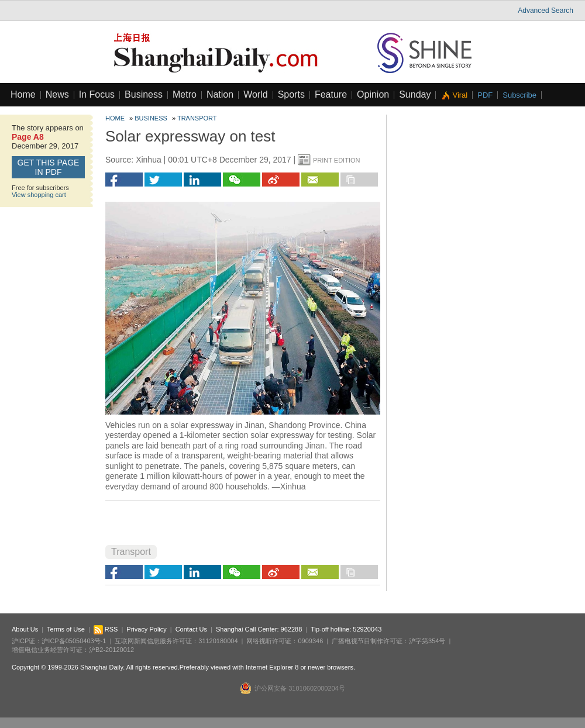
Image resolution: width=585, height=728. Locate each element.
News (57, 94)
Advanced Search (546, 11)
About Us (25, 629)
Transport (197, 118)
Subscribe (519, 95)
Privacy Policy (146, 629)
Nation (220, 94)
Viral (460, 95)
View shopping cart (39, 195)
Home (23, 94)
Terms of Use (66, 629)
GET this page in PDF (49, 167)
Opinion (373, 94)
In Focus (97, 94)
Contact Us (191, 629)
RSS (106, 629)
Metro (185, 94)
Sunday (415, 94)
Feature (331, 94)
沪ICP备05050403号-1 (74, 641)
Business (144, 94)
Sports (291, 94)
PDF (485, 95)
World (256, 94)
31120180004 (218, 641)
